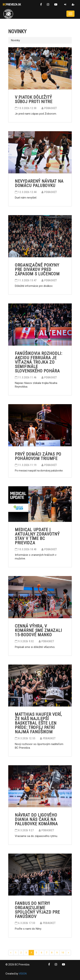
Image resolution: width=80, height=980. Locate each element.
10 (63, 953)
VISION (23, 974)
